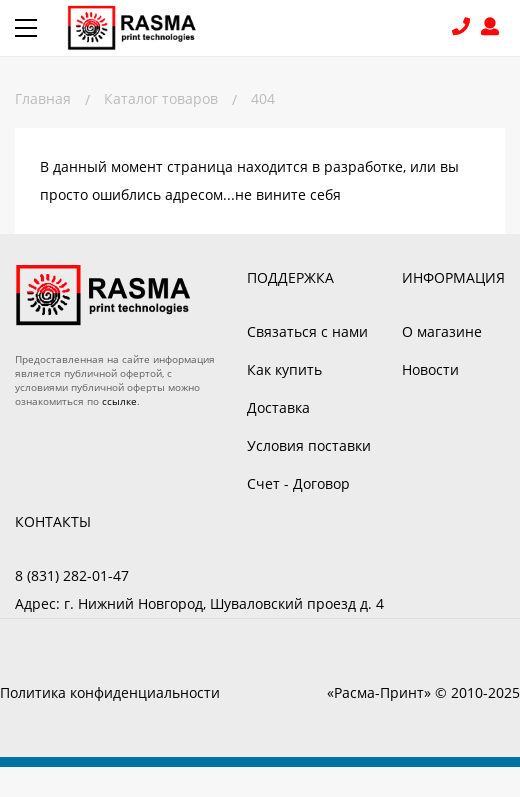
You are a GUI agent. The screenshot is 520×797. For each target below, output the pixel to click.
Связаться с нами (307, 331)
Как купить (284, 369)
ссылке (119, 401)
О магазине (442, 331)
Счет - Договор (298, 483)
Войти (493, 28)
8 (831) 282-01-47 (463, 28)
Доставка (278, 407)
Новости (430, 369)
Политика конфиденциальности (110, 692)
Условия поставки (309, 445)
